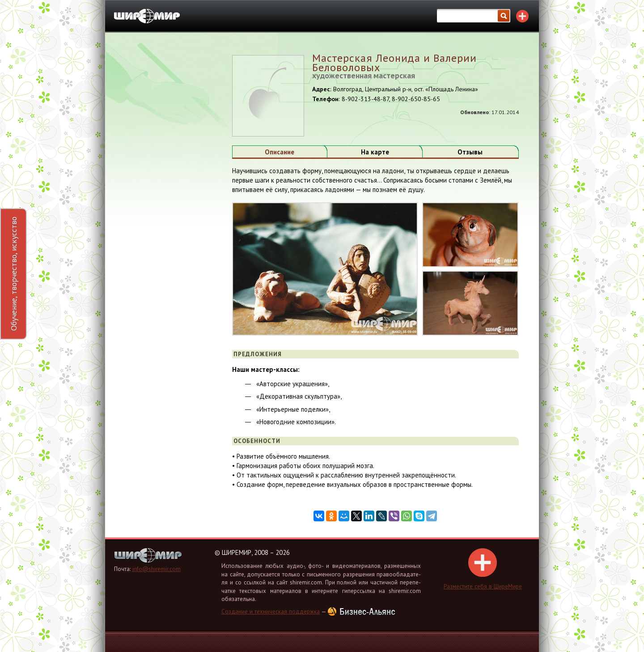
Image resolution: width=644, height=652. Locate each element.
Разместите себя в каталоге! (522, 16)
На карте (375, 152)
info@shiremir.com (157, 569)
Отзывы (470, 152)
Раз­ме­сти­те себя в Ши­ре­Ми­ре (483, 569)
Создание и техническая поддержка (271, 612)
